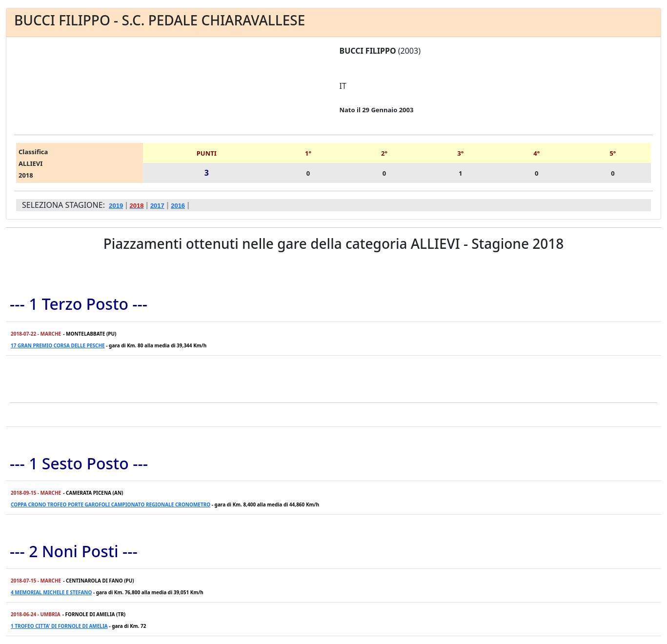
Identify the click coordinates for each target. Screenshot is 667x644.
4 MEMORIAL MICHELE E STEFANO (51, 592)
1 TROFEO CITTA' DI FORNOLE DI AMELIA (59, 626)
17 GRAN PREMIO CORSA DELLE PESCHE (58, 345)
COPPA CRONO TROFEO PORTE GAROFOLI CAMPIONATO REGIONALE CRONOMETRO (111, 504)
